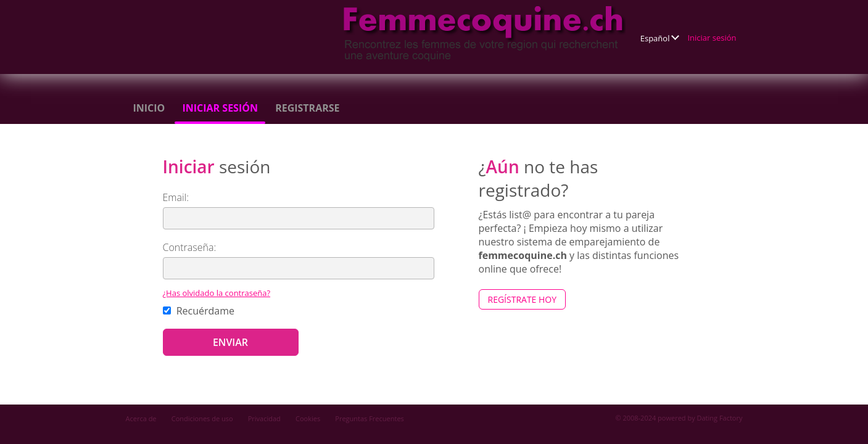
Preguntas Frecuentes (370, 418)
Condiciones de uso (202, 418)
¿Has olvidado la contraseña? (217, 293)
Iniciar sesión (712, 38)
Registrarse (307, 108)
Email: (176, 197)
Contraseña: (190, 247)
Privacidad (264, 418)
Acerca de (141, 418)
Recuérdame (199, 311)
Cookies (308, 418)
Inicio (149, 108)
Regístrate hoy (523, 299)
